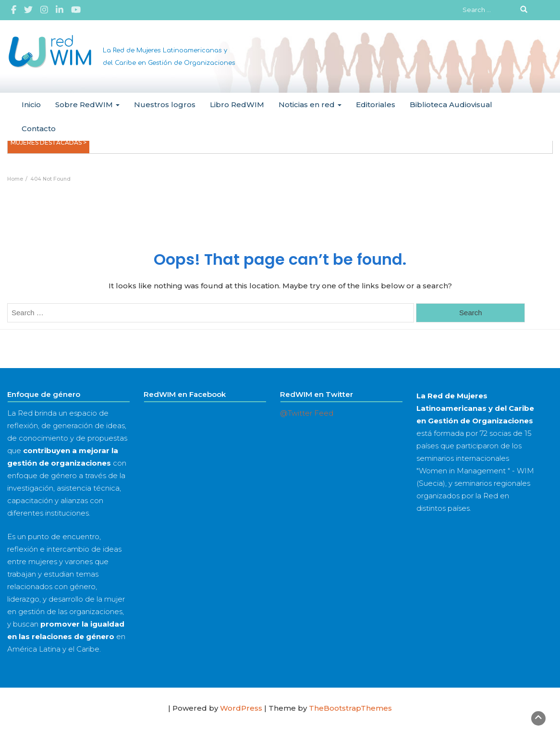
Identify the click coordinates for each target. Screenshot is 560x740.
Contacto (39, 129)
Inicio (31, 105)
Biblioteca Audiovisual (451, 105)
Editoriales (376, 105)
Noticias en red (310, 105)
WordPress (241, 708)
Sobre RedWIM (87, 105)
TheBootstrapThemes (350, 708)
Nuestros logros (165, 105)
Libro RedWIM (237, 105)
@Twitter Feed (307, 413)
